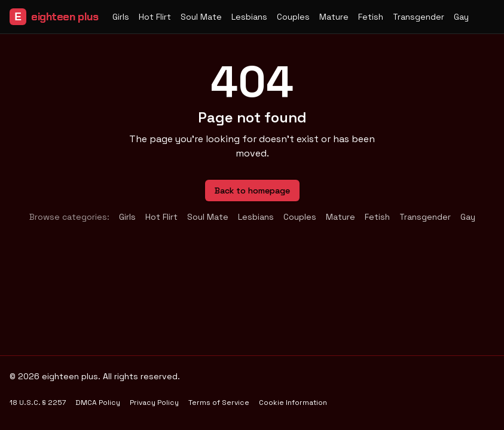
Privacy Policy (154, 403)
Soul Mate (201, 17)
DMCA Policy (98, 403)
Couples (293, 17)
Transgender (419, 17)
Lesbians (249, 17)
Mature (334, 17)
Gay (461, 17)
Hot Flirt (155, 17)
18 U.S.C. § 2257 (38, 403)
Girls (121, 17)
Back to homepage (252, 191)
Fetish (371, 17)
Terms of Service (219, 403)
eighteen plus (54, 17)
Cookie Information (293, 403)
